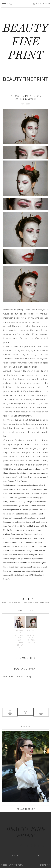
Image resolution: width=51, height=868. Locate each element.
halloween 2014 (42, 603)
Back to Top (45, 865)
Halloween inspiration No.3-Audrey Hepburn (20, 639)
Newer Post (10, 712)
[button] (7, 4)
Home (26, 712)
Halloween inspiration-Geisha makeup (31, 636)
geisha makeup (28, 603)
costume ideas (15, 603)
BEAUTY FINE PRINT (26, 42)
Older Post (41, 712)
